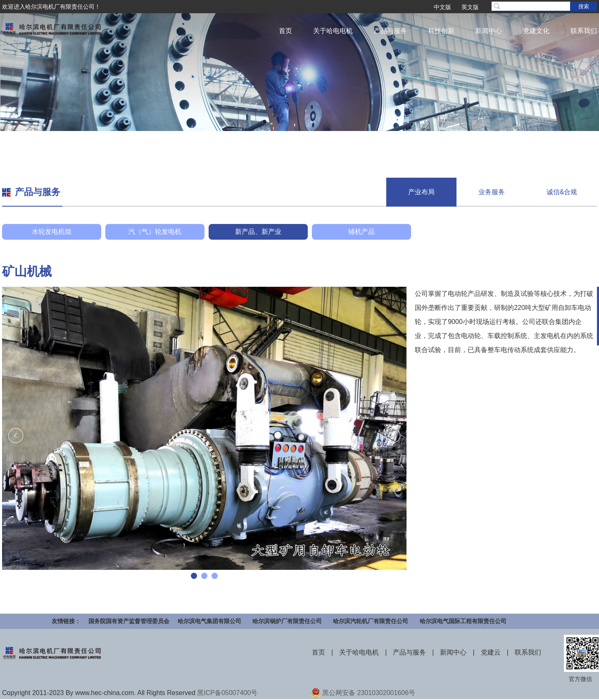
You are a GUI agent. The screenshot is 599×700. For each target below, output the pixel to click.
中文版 (442, 7)
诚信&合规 (562, 192)
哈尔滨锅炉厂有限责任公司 (287, 621)
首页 (285, 31)
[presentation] (16, 436)
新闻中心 (489, 31)
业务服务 (492, 192)
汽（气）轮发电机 (155, 232)
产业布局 (421, 192)
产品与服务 (390, 31)
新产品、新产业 (258, 232)
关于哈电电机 (333, 31)
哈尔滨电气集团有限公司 (209, 621)
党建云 (491, 652)
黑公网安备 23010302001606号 (369, 693)
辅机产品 (361, 232)
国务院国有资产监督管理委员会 (129, 621)
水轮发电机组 (52, 232)
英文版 (470, 7)
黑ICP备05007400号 (227, 693)
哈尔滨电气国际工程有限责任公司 (463, 621)
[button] (194, 576)
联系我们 (584, 31)
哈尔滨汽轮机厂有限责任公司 (371, 621)
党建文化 (536, 31)
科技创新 (441, 31)
